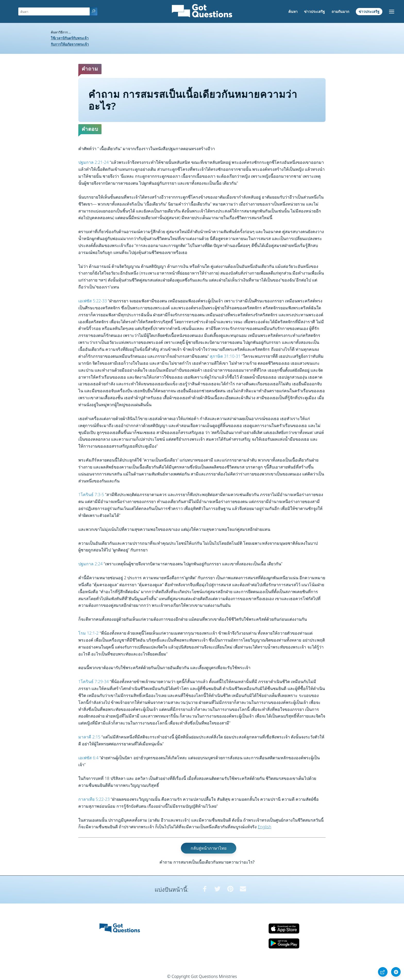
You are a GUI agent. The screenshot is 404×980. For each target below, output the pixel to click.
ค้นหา (293, 11)
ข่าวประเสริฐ (314, 11)
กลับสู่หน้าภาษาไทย (209, 848)
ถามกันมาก (340, 11)
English (264, 827)
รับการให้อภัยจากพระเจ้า (70, 44)
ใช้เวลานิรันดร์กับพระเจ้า (70, 38)
